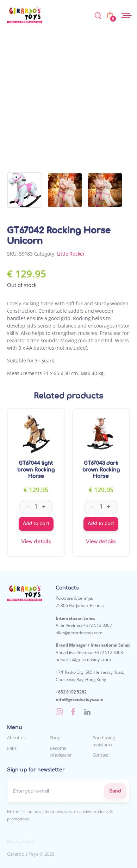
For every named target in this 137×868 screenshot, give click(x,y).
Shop (55, 738)
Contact (101, 755)
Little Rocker (71, 254)
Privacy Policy (21, 842)
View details (36, 542)
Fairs (12, 748)
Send (115, 791)
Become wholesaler (61, 752)
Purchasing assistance (104, 741)
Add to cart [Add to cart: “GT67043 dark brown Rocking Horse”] (101, 524)
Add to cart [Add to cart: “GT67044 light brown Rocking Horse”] (36, 524)
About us (16, 738)
